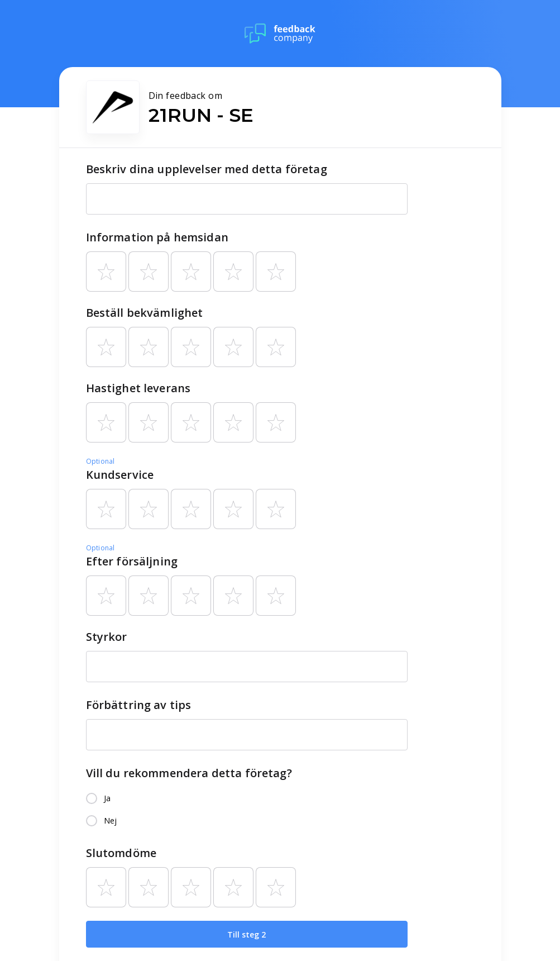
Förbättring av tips (139, 705)
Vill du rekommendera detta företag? (189, 773)
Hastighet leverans (138, 388)
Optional (100, 461)
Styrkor (107, 637)
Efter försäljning (132, 561)
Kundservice (120, 475)
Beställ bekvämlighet (145, 313)
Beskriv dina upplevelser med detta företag (207, 169)
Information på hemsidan (157, 237)
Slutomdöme (121, 853)
